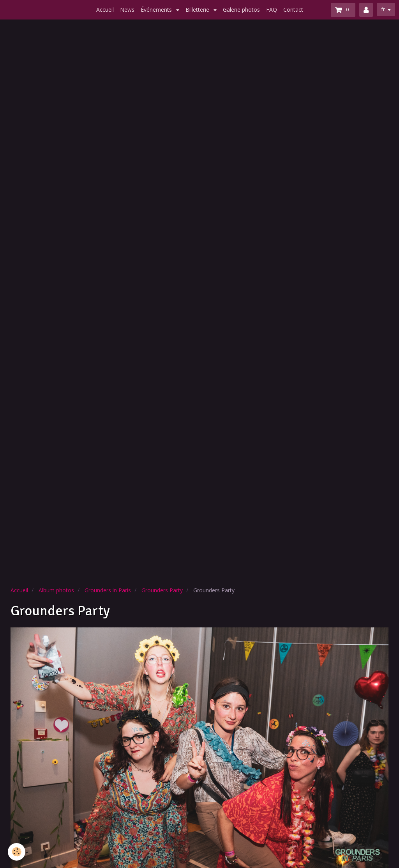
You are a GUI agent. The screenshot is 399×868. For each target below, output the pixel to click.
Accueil (105, 10)
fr (383, 9)
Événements (157, 10)
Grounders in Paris (108, 590)
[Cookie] (17, 852)
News (127, 10)
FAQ (272, 10)
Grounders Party (162, 590)
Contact (293, 10)
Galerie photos (241, 10)
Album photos (56, 590)
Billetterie (198, 10)
